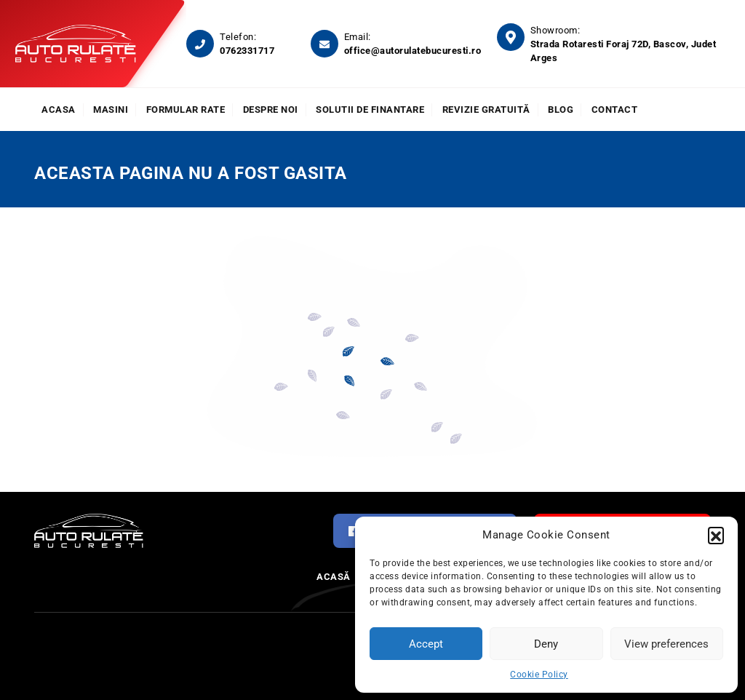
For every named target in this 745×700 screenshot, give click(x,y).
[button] (716, 535)
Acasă (334, 577)
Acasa (59, 110)
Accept (426, 644)
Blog (561, 110)
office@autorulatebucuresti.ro (413, 51)
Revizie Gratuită (486, 110)
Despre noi (271, 110)
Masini (111, 110)
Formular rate (186, 110)
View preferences (666, 644)
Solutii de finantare (370, 110)
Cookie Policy (539, 675)
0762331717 (247, 51)
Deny (546, 644)
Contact (615, 110)
